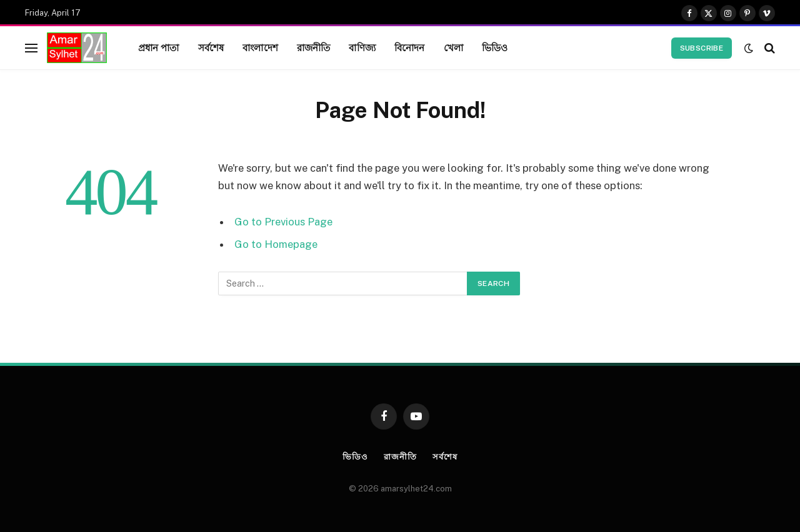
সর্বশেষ (211, 47)
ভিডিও (495, 47)
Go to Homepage (276, 244)
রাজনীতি (314, 47)
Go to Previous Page (283, 222)
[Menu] (31, 48)
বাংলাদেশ (260, 47)
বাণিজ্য (362, 47)
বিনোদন (410, 47)
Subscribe (702, 48)
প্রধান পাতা (159, 47)
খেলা (453, 47)
